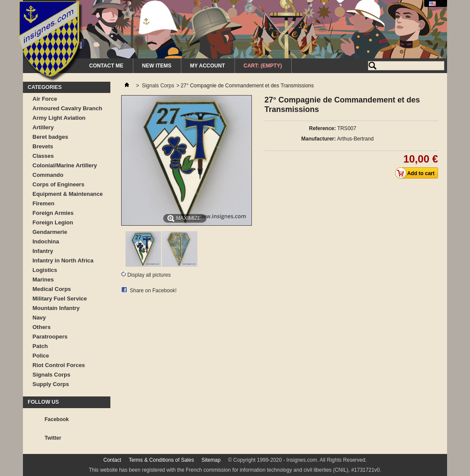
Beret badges (50, 137)
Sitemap (211, 460)
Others (42, 327)
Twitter (53, 438)
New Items (157, 66)
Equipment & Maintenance (68, 194)
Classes (43, 156)
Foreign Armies (53, 213)
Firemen (43, 203)
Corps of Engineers (58, 184)
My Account (208, 66)
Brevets (43, 146)
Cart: (263, 66)
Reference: (322, 128)
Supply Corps (51, 384)
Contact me (106, 66)
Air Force (45, 99)
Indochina (46, 241)
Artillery (43, 127)
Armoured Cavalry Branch (67, 108)
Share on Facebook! (153, 291)
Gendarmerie (50, 232)
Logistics (45, 270)
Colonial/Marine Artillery (65, 165)
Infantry (43, 251)
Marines (43, 280)
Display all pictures (149, 275)
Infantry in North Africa (63, 260)
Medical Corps (52, 289)
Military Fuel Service (60, 299)
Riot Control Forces (59, 365)
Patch (40, 346)
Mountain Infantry (56, 308)
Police (41, 356)
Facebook (57, 419)
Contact (112, 460)
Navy (39, 318)
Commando (48, 175)
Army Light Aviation (59, 118)
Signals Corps (51, 375)
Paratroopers (50, 337)
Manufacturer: (319, 139)
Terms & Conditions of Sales (161, 460)
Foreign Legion (53, 222)
